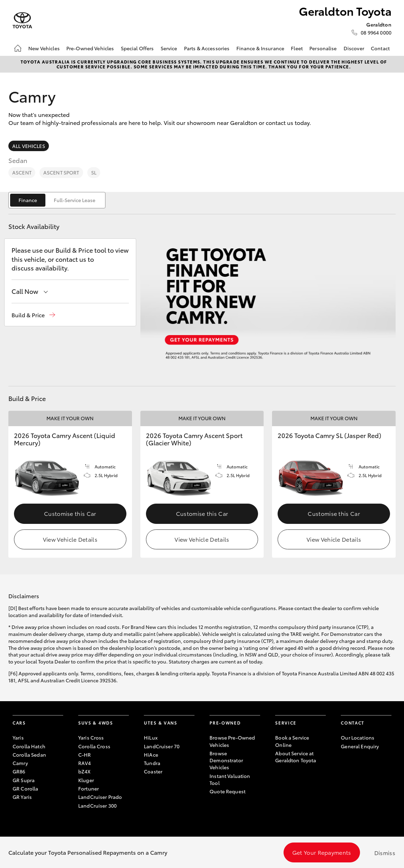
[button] (33, 315)
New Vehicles (44, 48)
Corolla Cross (94, 746)
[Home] (18, 48)
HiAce (151, 755)
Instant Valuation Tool (230, 779)
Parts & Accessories (207, 48)
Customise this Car (70, 513)
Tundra (152, 763)
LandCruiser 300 (97, 806)
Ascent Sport (61, 172)
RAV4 (85, 763)
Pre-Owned (225, 723)
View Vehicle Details (70, 539)
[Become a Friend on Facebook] (345, 768)
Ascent (22, 172)
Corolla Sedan (29, 755)
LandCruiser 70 (162, 746)
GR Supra (24, 780)
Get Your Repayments (322, 852)
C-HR (85, 755)
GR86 (19, 771)
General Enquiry (360, 746)
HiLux (151, 737)
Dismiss (385, 852)
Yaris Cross (91, 737)
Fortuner (89, 788)
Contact (380, 48)
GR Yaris (22, 797)
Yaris (18, 737)
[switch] (57, 200)
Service (169, 48)
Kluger (86, 780)
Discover (354, 48)
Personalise (323, 48)
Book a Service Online (292, 741)
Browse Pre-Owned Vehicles (232, 741)
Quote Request (227, 791)
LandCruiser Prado (100, 797)
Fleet (297, 48)
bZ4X (85, 771)
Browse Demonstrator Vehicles (226, 760)
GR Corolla (25, 788)
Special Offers (137, 48)
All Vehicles (29, 146)
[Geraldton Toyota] (22, 20)
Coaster (153, 771)
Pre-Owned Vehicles (90, 48)
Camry (20, 763)
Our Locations (358, 737)
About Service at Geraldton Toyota (296, 757)
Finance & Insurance (260, 48)
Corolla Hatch (29, 746)
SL (94, 172)
